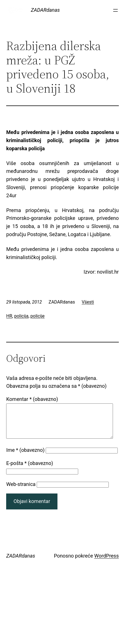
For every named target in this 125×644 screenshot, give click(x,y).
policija (21, 316)
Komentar (32, 399)
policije (38, 316)
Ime (25, 457)
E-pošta (30, 470)
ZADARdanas (45, 10)
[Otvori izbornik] (115, 10)
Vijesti (88, 302)
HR (9, 316)
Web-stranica (21, 491)
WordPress (106, 562)
